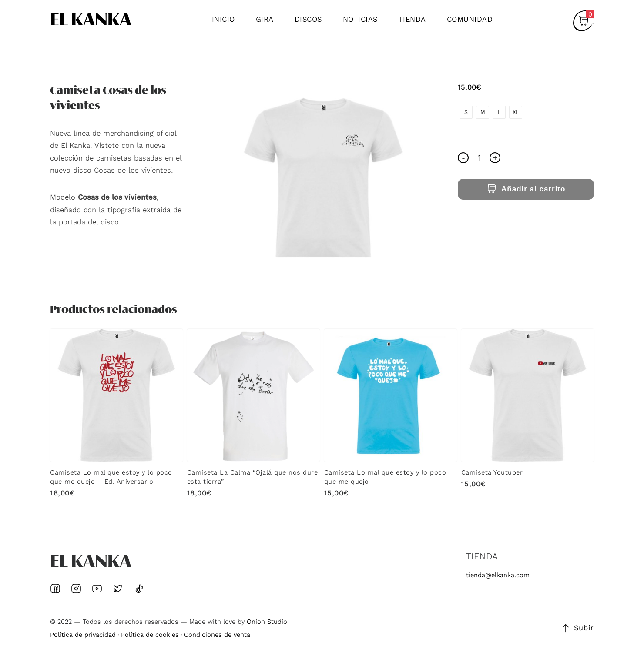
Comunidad (470, 19)
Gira (265, 19)
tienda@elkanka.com (498, 575)
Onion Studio (267, 622)
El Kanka (91, 21)
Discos (308, 19)
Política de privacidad (83, 635)
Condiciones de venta (217, 635)
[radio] (466, 112)
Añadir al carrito (526, 189)
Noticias (360, 19)
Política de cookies (150, 635)
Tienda (412, 19)
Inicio (223, 19)
